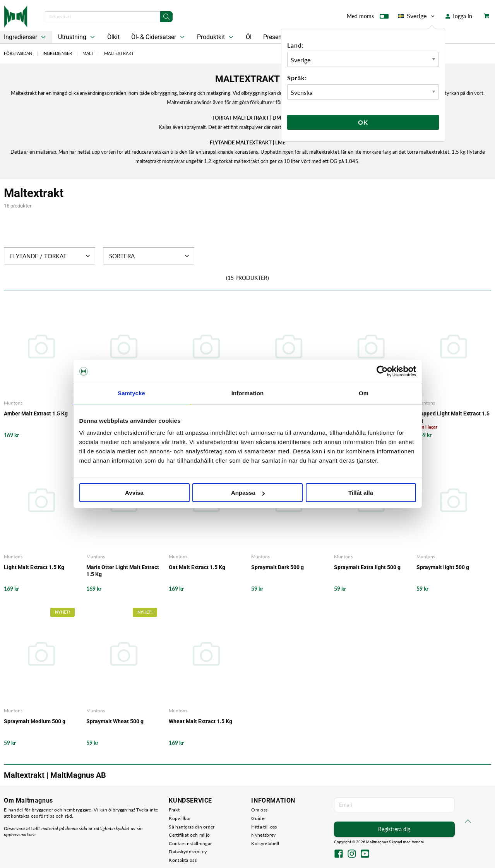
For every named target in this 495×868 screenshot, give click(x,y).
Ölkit (113, 37)
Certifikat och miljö (189, 835)
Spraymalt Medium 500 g (35, 721)
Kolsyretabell (265, 843)
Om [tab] (364, 393)
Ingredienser (57, 53)
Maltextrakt (119, 53)
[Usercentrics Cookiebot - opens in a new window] (382, 371)
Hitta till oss (264, 827)
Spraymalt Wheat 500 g (115, 721)
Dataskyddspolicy (188, 852)
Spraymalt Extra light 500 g (367, 567)
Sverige (417, 16)
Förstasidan (18, 53)
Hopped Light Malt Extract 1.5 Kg (453, 417)
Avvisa (134, 493)
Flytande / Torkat (51, 256)
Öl (249, 37)
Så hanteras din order (192, 827)
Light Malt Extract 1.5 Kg (34, 567)
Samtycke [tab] (131, 393)
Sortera (150, 256)
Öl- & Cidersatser (159, 37)
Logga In (459, 16)
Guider (259, 818)
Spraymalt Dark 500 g (277, 567)
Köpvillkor (180, 818)
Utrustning (77, 37)
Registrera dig (394, 829)
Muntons (13, 403)
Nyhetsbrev (263, 835)
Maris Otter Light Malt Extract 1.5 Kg (123, 571)
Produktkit (216, 37)
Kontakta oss (183, 860)
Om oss (259, 810)
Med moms (368, 18)
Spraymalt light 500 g (443, 567)
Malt (88, 53)
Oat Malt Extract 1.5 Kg (197, 567)
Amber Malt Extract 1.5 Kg (36, 413)
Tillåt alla (361, 493)
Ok (363, 122)
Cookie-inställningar (190, 843)
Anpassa (248, 493)
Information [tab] (248, 393)
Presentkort (279, 37)
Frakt (174, 810)
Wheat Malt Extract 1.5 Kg (200, 721)
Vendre (418, 842)
